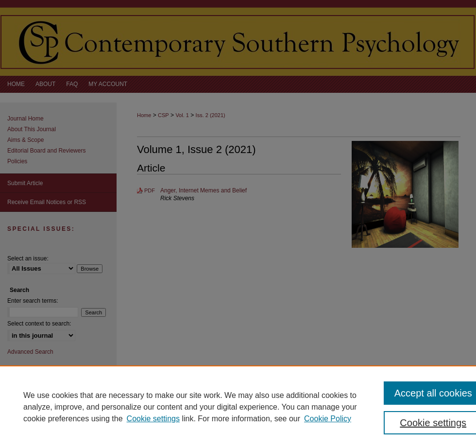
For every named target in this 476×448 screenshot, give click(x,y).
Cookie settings (153, 419)
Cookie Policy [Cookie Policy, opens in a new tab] (328, 419)
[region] (238, 407)
